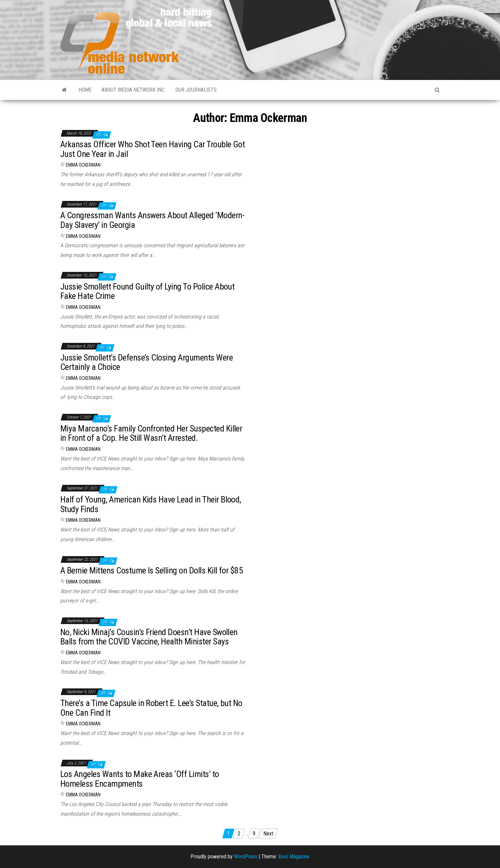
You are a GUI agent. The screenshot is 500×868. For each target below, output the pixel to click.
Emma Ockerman (83, 165)
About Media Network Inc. (133, 90)
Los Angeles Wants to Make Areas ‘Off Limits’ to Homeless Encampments (140, 779)
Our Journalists (196, 90)
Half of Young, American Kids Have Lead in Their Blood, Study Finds (151, 504)
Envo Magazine (294, 857)
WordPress (246, 857)
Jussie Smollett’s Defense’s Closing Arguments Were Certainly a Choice (146, 362)
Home (85, 90)
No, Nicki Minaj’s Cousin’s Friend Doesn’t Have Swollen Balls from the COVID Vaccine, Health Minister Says (149, 637)
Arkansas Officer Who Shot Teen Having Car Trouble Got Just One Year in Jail (152, 149)
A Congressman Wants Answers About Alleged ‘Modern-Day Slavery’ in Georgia (152, 220)
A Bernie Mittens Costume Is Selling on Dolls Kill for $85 (151, 570)
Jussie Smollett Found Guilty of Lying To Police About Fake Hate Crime (147, 291)
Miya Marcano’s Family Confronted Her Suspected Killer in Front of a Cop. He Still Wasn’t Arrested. (151, 433)
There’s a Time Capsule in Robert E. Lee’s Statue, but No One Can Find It (151, 708)
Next (268, 834)
